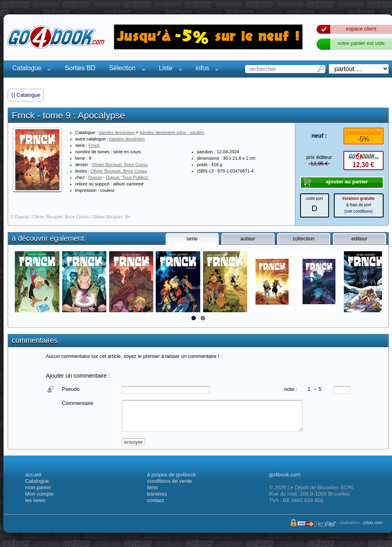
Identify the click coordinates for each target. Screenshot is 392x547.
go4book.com (285, 475)
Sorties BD (80, 68)
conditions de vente (170, 481)
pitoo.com (373, 523)
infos (205, 69)
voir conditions (359, 211)
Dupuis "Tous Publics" (127, 177)
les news (36, 500)
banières (157, 494)
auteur (248, 239)
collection (303, 239)
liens (153, 487)
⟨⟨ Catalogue (26, 95)
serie (192, 239)
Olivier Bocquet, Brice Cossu (120, 165)
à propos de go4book (172, 475)
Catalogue (29, 69)
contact (156, 500)
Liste (168, 69)
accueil (33, 475)
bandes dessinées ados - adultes (172, 132)
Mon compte (40, 494)
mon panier (38, 487)
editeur (360, 239)
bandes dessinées (117, 132)
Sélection (125, 69)
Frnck (94, 145)
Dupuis (95, 177)
